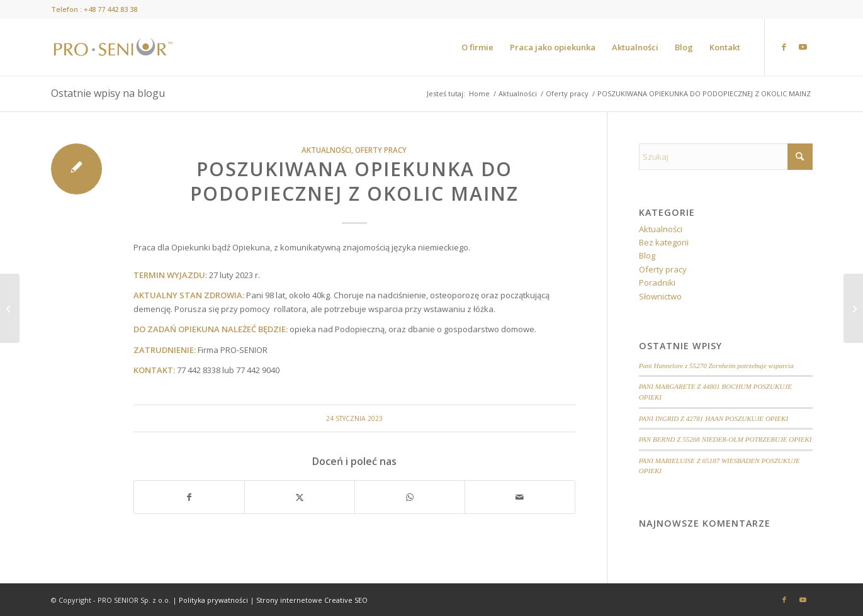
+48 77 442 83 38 (110, 9)
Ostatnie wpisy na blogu (108, 93)
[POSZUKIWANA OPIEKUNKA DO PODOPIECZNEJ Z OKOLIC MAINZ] (10, 308)
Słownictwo (660, 296)
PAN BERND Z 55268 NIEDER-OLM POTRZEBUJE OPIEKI (725, 439)
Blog (647, 255)
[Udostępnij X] (300, 497)
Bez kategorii (664, 242)
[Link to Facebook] (784, 47)
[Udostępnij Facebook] (189, 497)
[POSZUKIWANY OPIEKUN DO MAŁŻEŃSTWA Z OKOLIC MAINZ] (853, 308)
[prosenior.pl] (113, 47)
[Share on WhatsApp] (410, 497)
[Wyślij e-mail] (520, 497)
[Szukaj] (726, 157)
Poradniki (657, 283)
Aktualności (326, 150)
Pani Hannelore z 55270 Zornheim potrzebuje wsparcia (716, 366)
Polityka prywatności (213, 600)
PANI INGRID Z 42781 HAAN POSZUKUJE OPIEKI (714, 418)
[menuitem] (477, 47)
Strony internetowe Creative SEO (312, 600)
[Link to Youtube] (803, 47)
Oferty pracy (381, 150)
